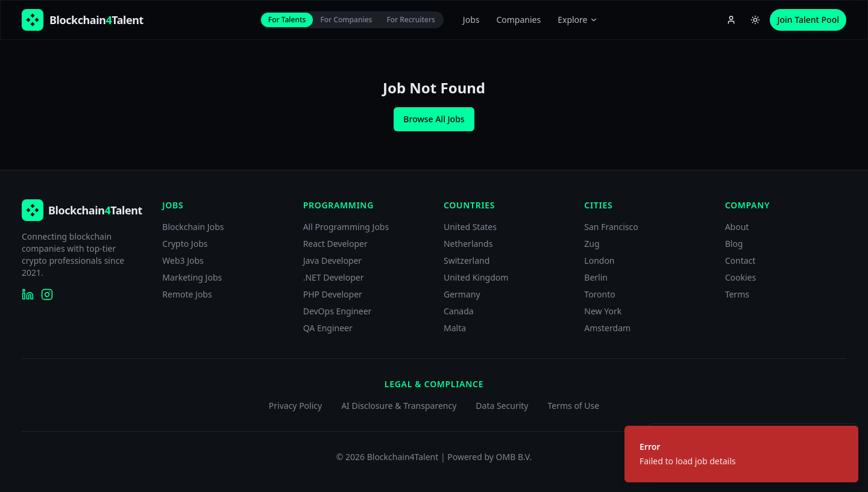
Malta (455, 328)
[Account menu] (731, 20)
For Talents (287, 20)
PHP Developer (333, 294)
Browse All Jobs (434, 119)
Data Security (502, 406)
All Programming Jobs (346, 227)
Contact (741, 260)
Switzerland (467, 260)
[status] (741, 454)
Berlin (596, 277)
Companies (518, 20)
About (737, 227)
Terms (737, 294)
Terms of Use (573, 406)
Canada (459, 311)
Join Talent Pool (808, 20)
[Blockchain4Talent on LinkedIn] (28, 294)
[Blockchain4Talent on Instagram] (47, 294)
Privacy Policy (295, 406)
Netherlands (468, 244)
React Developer (335, 244)
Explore (578, 20)
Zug (592, 244)
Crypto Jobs (185, 244)
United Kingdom (476, 277)
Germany (462, 294)
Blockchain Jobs (193, 227)
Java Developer (333, 260)
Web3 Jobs (183, 260)
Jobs (471, 20)
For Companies (346, 20)
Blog (734, 244)
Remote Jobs (187, 294)
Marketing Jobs (192, 277)
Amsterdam (607, 328)
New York (603, 311)
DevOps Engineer (338, 311)
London (599, 260)
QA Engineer (328, 328)
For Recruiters (410, 20)
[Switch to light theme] (755, 20)
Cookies (741, 277)
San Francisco (611, 227)
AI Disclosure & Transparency (399, 406)
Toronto (599, 294)
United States (470, 227)
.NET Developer (334, 277)
